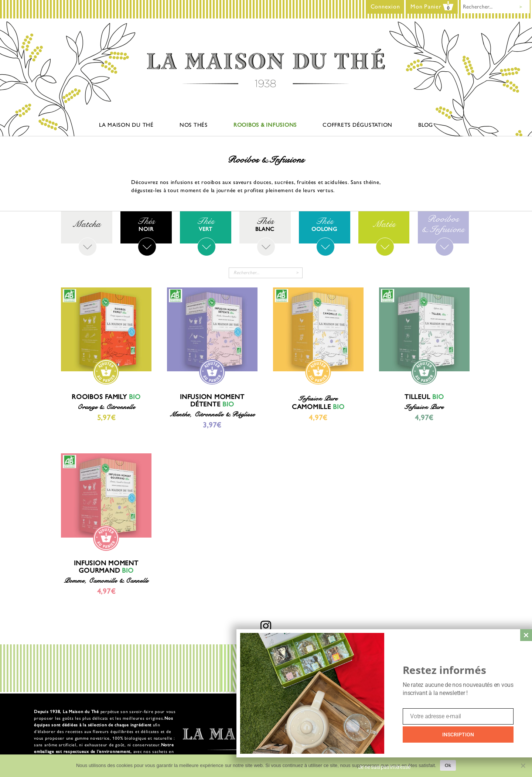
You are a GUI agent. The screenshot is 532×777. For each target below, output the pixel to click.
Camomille (318, 407)
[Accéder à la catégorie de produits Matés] (384, 224)
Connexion (385, 6)
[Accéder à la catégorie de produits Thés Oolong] (325, 224)
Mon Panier (432, 6)
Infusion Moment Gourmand (106, 567)
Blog (426, 125)
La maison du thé (126, 125)
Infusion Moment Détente (212, 401)
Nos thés (194, 125)
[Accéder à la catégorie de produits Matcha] (87, 224)
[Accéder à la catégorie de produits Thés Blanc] (265, 224)
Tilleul (424, 397)
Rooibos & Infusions (265, 125)
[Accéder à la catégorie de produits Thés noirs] (146, 224)
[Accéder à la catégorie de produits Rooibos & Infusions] (444, 224)
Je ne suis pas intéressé (384, 767)
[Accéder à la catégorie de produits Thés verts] (206, 224)
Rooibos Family (106, 397)
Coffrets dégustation (357, 125)
